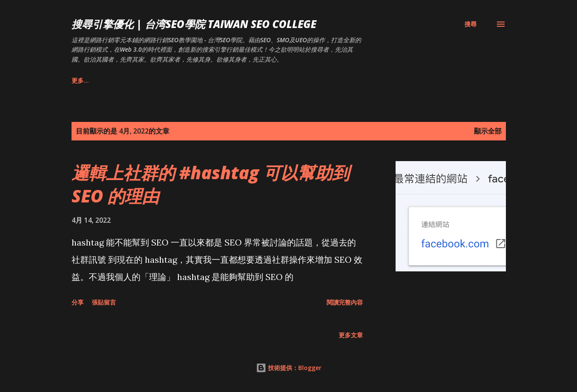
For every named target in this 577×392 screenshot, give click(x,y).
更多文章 (351, 335)
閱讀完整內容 (345, 302)
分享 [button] (78, 302)
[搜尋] (471, 24)
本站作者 (121, 80)
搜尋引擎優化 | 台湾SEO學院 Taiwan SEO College (194, 24)
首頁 (78, 80)
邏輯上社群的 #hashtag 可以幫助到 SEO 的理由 (211, 184)
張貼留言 (104, 302)
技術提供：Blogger (289, 368)
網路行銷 (171, 80)
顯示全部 (488, 131)
